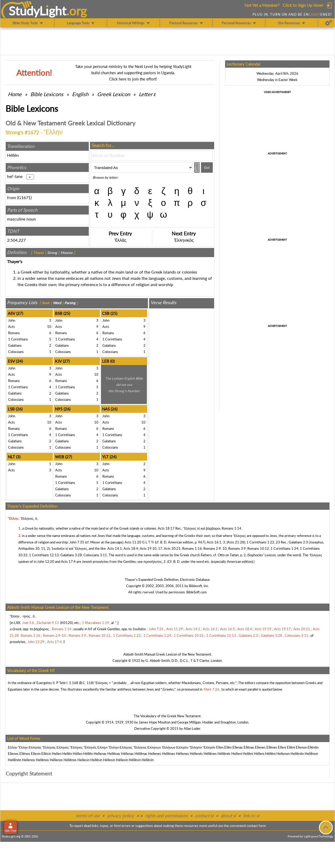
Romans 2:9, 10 (215, 548)
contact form (256, 826)
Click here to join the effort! (133, 79)
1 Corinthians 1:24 (284, 548)
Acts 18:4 (131, 548)
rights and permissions (166, 816)
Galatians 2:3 (298, 542)
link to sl (251, 816)
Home (15, 94)
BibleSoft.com (197, 592)
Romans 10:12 (258, 548)
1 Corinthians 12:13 (44, 555)
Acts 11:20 (133, 542)
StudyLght (38, 11)
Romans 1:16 (192, 548)
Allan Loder (192, 728)
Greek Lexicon (114, 94)
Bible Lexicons (47, 94)
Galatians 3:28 (71, 555)
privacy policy (121, 816)
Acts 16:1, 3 (216, 542)
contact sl (204, 816)
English (80, 94)
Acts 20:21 (172, 548)
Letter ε (147, 94)
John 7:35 (77, 542)
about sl (228, 816)
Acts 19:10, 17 (151, 548)
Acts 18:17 (166, 528)
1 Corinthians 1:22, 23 (263, 542)
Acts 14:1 (115, 548)
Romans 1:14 (231, 528)
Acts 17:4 (68, 562)
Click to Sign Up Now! (303, 5)
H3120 (66, 623)
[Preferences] (329, 23)
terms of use (88, 816)
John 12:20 (46, 562)
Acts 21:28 (236, 542)
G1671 (24, 197)
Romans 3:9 (237, 548)
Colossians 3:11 (95, 555)
